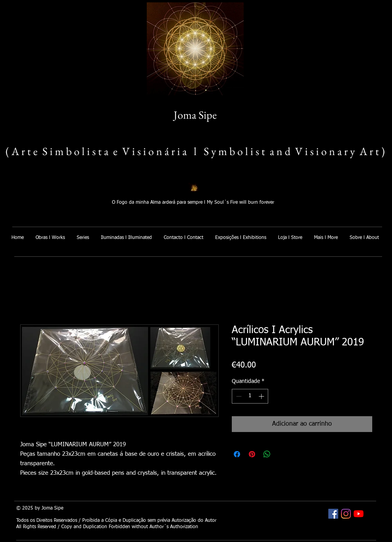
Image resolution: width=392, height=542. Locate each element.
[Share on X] (282, 454)
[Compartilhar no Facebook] (237, 454)
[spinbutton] (250, 396)
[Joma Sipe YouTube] (359, 514)
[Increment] (262, 396)
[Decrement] (238, 396)
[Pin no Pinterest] (252, 454)
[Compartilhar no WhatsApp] (267, 454)
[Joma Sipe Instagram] (346, 514)
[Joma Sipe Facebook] (333, 514)
